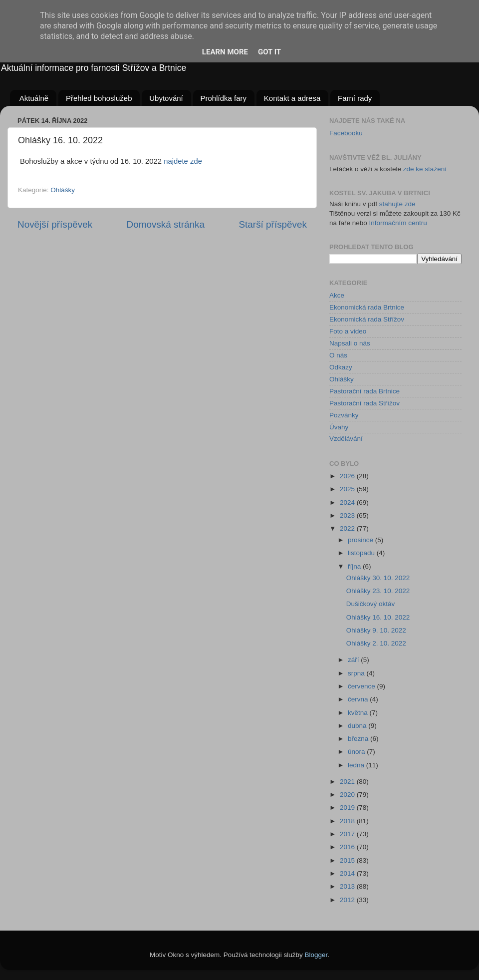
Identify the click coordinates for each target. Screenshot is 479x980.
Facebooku (346, 133)
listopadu (362, 553)
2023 (348, 515)
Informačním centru (398, 223)
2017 (348, 834)
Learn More (225, 52)
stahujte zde (397, 204)
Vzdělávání (346, 439)
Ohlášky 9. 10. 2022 (376, 630)
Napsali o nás (350, 343)
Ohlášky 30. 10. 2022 (378, 578)
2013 (348, 886)
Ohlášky (63, 190)
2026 (348, 476)
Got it (269, 52)
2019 (348, 808)
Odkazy (341, 367)
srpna (357, 673)
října (355, 566)
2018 (348, 821)
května (359, 713)
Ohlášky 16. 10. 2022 (378, 617)
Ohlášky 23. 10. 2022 (378, 591)
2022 (348, 528)
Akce (337, 295)
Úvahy (339, 427)
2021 (348, 782)
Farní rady (355, 98)
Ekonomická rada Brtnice (367, 307)
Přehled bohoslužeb (99, 98)
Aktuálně (34, 98)
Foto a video (348, 331)
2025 (348, 489)
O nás (338, 355)
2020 (348, 795)
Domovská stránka (166, 224)
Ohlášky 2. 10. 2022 (376, 643)
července (362, 686)
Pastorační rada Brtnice (364, 391)
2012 (348, 900)
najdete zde (183, 161)
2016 (348, 847)
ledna (357, 765)
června (359, 699)
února (357, 752)
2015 (348, 860)
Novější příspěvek (55, 224)
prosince (361, 540)
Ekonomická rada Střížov (367, 319)
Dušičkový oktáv (371, 604)
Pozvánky (344, 415)
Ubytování (166, 98)
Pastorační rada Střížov (364, 403)
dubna (358, 726)
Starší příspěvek (273, 224)
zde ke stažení (425, 169)
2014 (348, 873)
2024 (348, 502)
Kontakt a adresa (292, 98)
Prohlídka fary (224, 98)
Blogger (316, 955)
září (354, 660)
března (359, 739)
